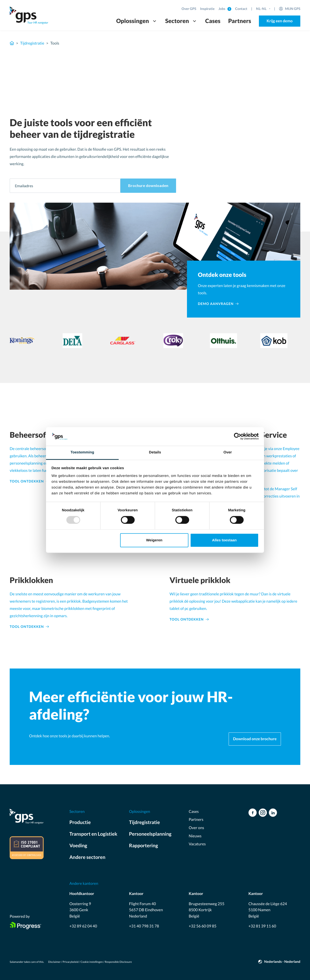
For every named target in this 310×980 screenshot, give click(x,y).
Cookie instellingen (92, 962)
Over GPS (189, 9)
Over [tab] (228, 452)
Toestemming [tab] (82, 452)
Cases (213, 21)
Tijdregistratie (32, 43)
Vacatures (197, 844)
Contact (241, 9)
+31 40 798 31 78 (144, 926)
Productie (80, 822)
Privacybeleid (71, 962)
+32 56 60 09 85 (202, 926)
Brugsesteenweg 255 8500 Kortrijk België (206, 910)
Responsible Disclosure (118, 962)
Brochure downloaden (148, 185)
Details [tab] (155, 452)
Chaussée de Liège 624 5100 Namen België (268, 910)
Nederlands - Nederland (282, 961)
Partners (240, 21)
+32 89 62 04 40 (83, 926)
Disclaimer (54, 962)
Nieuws (195, 836)
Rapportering (143, 846)
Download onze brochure (255, 739)
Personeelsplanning (150, 834)
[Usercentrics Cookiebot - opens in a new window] (237, 436)
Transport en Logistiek (93, 834)
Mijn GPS (293, 9)
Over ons (196, 828)
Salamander (17, 962)
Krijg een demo (280, 21)
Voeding (78, 846)
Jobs (222, 9)
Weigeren (154, 540)
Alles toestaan (225, 540)
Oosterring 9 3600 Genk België (80, 910)
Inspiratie (207, 9)
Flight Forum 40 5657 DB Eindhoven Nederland (146, 910)
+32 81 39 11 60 (262, 926)
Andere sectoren (87, 857)
